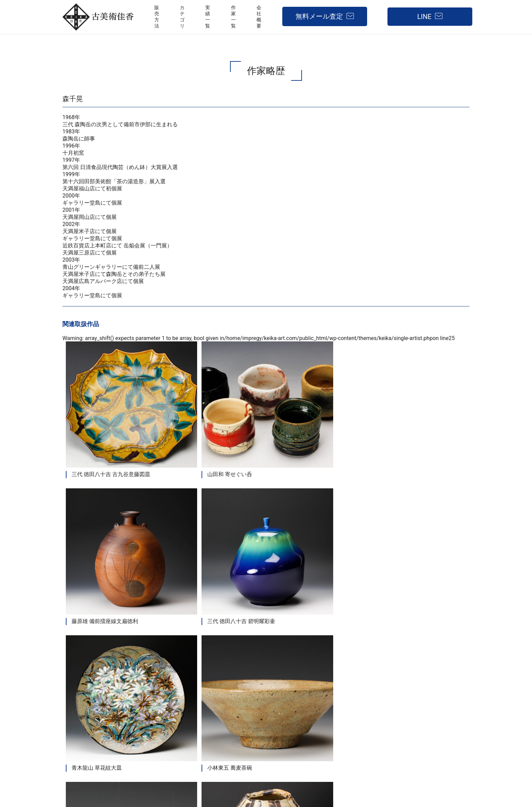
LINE (424, 17)
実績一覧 (313, 707)
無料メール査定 (319, 16)
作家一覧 (346, 707)
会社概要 (379, 707)
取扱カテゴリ (276, 707)
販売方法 (239, 707)
